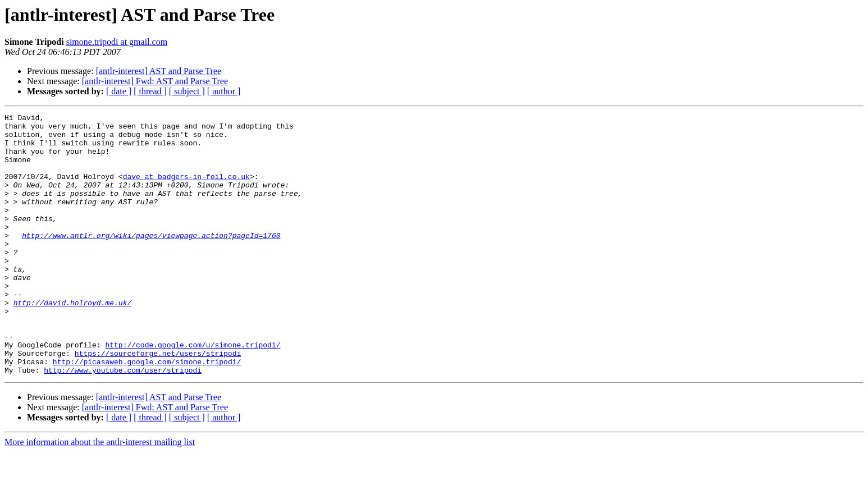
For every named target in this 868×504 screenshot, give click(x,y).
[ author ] (224, 91)
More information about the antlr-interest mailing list (100, 494)
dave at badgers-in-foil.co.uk (186, 190)
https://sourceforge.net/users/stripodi (158, 402)
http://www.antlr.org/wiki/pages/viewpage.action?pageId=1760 (151, 260)
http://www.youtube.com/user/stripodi (123, 422)
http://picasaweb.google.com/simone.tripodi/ (147, 412)
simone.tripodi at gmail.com (117, 42)
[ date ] (119, 91)
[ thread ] (150, 91)
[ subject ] (187, 91)
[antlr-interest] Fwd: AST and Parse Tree (155, 81)
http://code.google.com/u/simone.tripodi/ (193, 392)
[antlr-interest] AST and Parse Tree (159, 71)
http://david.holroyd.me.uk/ (73, 341)
